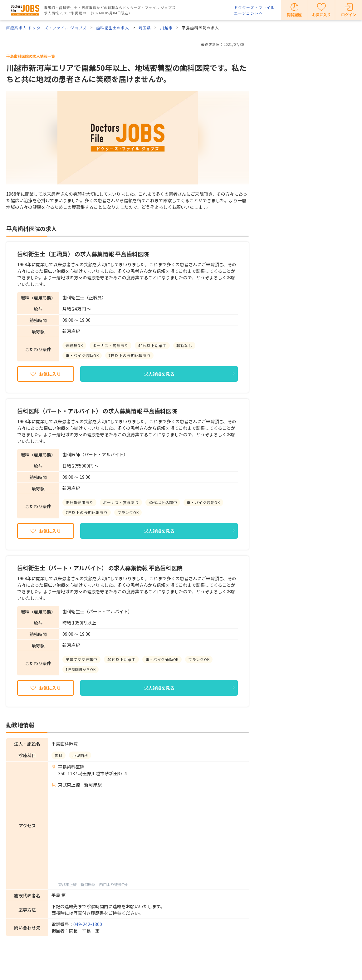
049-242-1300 (88, 924)
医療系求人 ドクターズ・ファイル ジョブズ (46, 28)
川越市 (166, 28)
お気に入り (50, 374)
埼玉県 (145, 28)
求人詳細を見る (159, 374)
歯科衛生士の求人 (113, 28)
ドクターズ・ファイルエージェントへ (254, 10)
